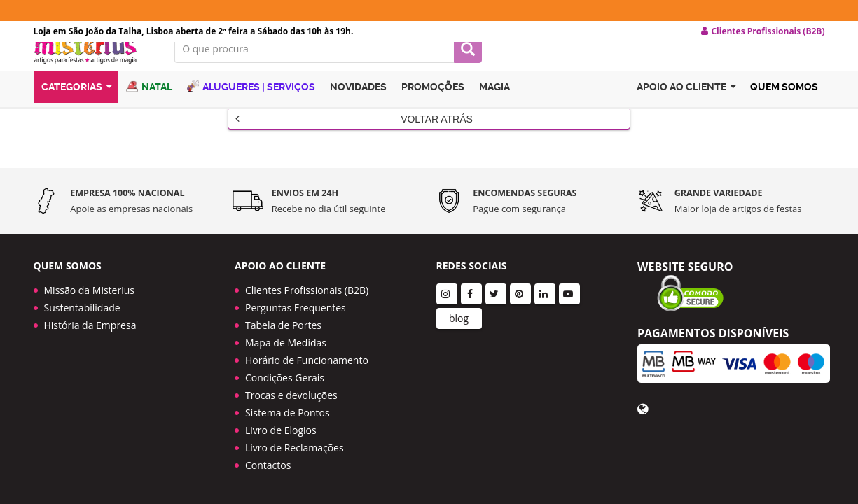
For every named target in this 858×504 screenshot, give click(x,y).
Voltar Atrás (354, 134)
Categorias (76, 107)
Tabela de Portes (283, 323)
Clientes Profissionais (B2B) (307, 288)
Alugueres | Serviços (251, 107)
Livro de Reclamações (295, 446)
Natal (149, 107)
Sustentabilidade (82, 306)
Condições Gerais (285, 376)
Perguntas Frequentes (296, 306)
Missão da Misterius (89, 288)
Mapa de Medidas (286, 341)
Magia (494, 107)
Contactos (268, 463)
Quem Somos (784, 107)
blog (459, 316)
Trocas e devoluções (291, 393)
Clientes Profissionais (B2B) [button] (763, 31)
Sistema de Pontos (288, 411)
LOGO (94, 66)
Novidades (358, 107)
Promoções (433, 107)
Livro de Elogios (281, 428)
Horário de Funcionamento (307, 358)
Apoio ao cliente (686, 107)
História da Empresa (90, 323)
